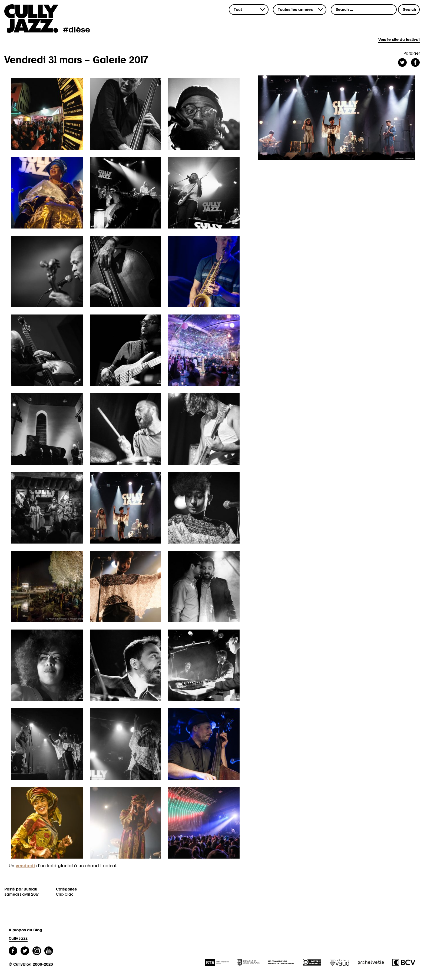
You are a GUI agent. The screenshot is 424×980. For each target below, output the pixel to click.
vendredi (25, 866)
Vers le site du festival (399, 40)
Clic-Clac (65, 894)
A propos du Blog (25, 930)
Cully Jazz (18, 938)
